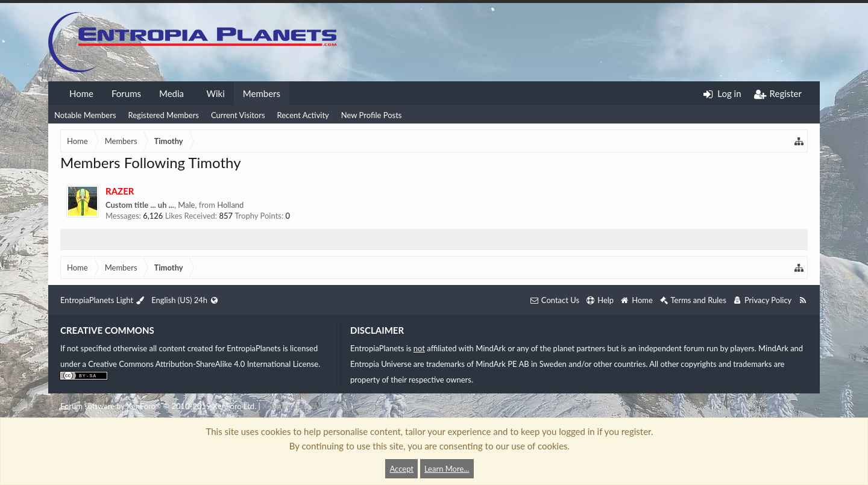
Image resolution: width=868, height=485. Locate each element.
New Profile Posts (372, 115)
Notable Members (85, 115)
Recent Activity (303, 115)
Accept (401, 469)
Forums (126, 93)
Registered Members (164, 115)
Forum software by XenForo (158, 406)
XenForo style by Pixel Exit (307, 406)
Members (262, 93)
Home (81, 93)
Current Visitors (238, 115)
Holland (230, 205)
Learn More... (447, 469)
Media (171, 93)
